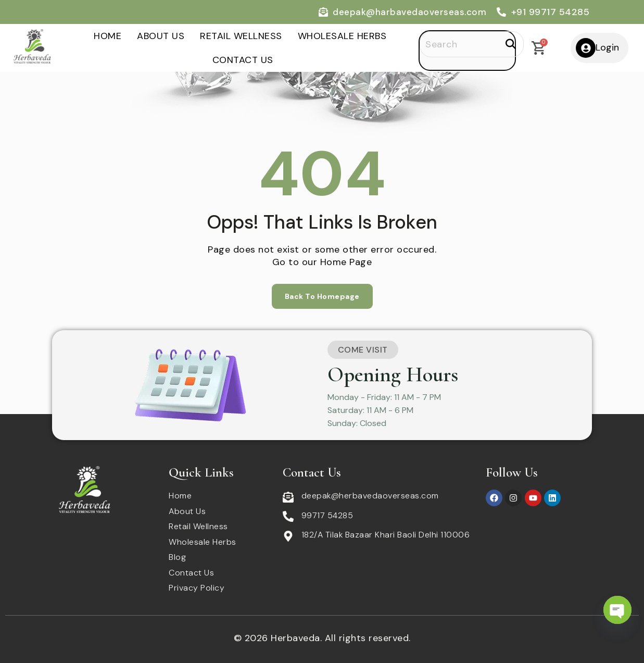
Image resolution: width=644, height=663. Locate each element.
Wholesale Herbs (342, 36)
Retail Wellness (241, 36)
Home (108, 36)
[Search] (472, 44)
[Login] (586, 48)
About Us (161, 36)
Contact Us (243, 60)
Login (607, 47)
